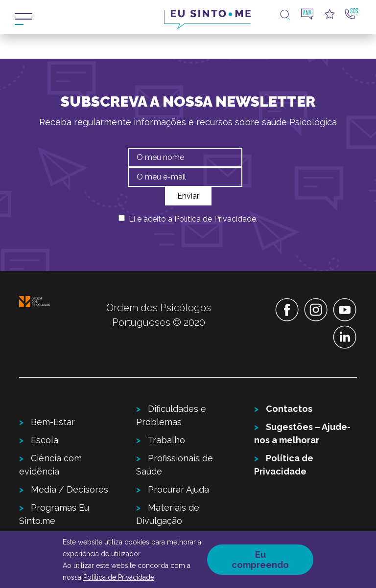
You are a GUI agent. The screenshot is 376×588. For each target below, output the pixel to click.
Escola (45, 440)
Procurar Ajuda (178, 489)
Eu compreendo (260, 560)
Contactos (289, 409)
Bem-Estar (53, 422)
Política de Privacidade (215, 219)
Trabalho (166, 440)
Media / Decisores (70, 489)
